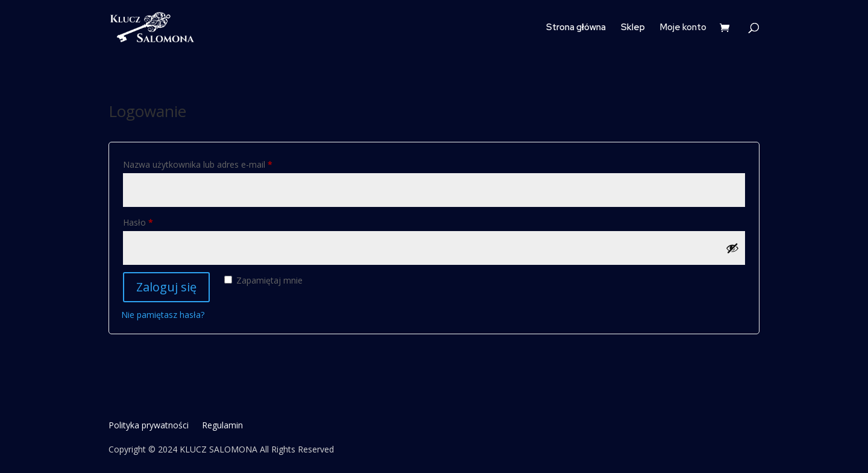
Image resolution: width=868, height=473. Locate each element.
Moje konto (683, 28)
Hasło (160, 221)
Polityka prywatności (149, 426)
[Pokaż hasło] (732, 248)
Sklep (633, 28)
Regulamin (222, 426)
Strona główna (576, 28)
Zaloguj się (166, 287)
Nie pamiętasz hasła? (163, 315)
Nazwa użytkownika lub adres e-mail (219, 163)
